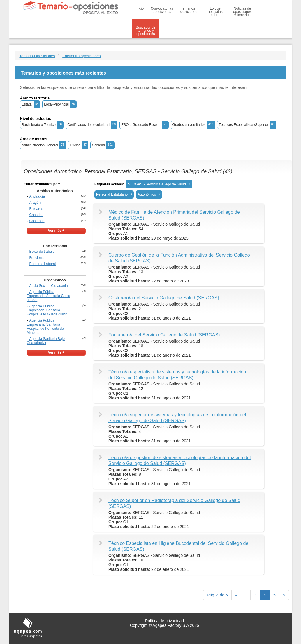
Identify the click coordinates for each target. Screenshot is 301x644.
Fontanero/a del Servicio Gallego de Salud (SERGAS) (164, 335)
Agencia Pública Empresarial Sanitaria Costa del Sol (49, 296)
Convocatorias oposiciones (162, 10)
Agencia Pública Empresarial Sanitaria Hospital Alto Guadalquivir (47, 310)
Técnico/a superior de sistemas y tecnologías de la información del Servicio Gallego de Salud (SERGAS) (177, 418)
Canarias (36, 215)
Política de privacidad (164, 621)
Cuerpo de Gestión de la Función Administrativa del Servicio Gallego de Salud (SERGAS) (179, 258)
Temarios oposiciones (188, 10)
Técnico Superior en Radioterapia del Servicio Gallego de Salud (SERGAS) (174, 503)
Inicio (140, 8)
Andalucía (37, 196)
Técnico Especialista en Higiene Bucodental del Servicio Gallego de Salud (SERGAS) (178, 546)
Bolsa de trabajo (42, 252)
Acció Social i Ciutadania (49, 286)
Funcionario (39, 258)
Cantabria (37, 221)
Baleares (36, 209)
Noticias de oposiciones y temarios (242, 12)
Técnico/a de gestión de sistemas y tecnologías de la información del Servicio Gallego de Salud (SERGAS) (179, 460)
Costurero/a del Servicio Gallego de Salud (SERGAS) (164, 298)
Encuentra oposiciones (82, 56)
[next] (284, 595)
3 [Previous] (255, 595)
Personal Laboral (43, 264)
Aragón (35, 203)
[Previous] (236, 595)
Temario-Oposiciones (37, 56)
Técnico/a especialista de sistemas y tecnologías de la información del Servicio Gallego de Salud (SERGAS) (177, 375)
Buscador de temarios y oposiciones (146, 31)
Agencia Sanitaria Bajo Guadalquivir (46, 341)
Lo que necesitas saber (215, 12)
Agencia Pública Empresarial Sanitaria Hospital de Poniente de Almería (45, 327)
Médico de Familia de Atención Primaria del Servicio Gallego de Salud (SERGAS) (174, 215)
